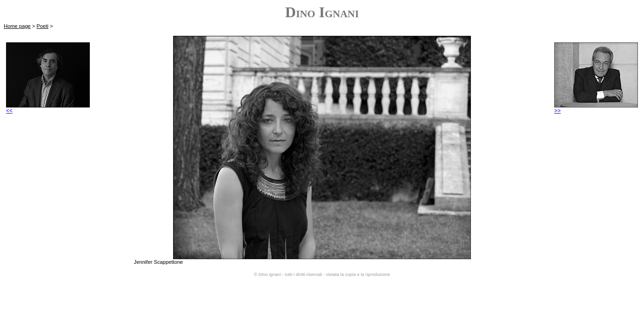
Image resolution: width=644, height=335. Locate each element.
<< (48, 108)
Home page (17, 26)
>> (596, 108)
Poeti (43, 26)
